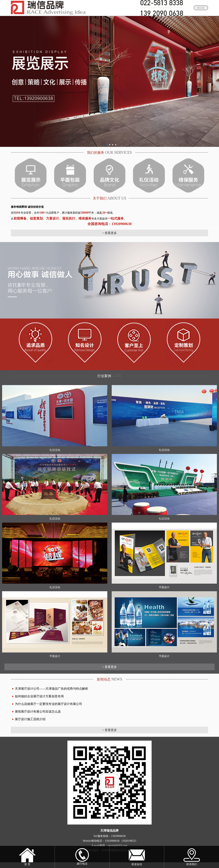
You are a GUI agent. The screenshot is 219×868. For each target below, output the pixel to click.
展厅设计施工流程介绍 (30, 719)
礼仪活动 (55, 450)
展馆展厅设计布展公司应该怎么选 (38, 712)
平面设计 (164, 587)
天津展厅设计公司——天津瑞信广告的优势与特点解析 (52, 689)
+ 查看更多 (109, 233)
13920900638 (118, 836)
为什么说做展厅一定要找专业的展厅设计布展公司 (48, 704)
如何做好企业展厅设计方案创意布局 (39, 696)
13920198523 (129, 841)
